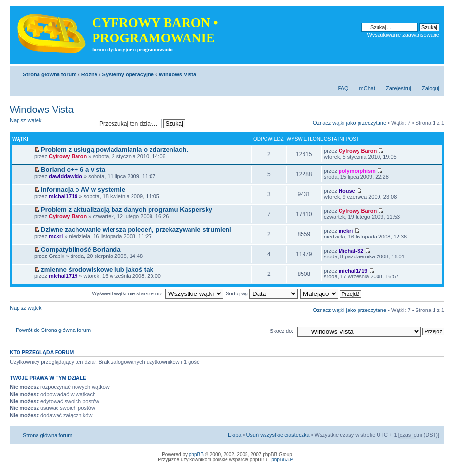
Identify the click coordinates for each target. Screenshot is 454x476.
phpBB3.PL (284, 460)
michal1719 (63, 196)
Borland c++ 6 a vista (73, 170)
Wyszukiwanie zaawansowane (403, 35)
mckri (56, 236)
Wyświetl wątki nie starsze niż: (157, 293)
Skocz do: (282, 331)
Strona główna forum (50, 74)
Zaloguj (431, 88)
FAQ (343, 88)
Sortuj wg (262, 293)
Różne (89, 74)
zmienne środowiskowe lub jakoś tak (97, 269)
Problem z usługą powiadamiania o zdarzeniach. (114, 150)
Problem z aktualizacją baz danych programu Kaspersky (127, 210)
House (347, 191)
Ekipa (235, 435)
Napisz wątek (48, 123)
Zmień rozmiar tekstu (432, 73)
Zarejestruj (398, 88)
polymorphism (357, 171)
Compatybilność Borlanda (81, 249)
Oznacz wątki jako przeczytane (350, 123)
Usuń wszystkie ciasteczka (278, 435)
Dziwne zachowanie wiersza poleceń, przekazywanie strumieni (136, 229)
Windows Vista (178, 74)
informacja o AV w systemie (83, 190)
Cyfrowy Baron (68, 156)
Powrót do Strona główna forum (53, 330)
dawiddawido (66, 176)
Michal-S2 (351, 251)
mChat (367, 88)
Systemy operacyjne (128, 74)
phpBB (196, 454)
